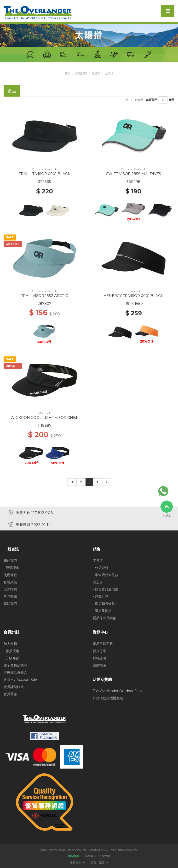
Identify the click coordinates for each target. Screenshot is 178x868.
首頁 (68, 73)
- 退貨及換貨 (102, 611)
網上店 (98, 582)
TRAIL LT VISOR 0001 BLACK (45, 174)
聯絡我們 (10, 604)
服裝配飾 (81, 73)
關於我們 (10, 561)
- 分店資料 (100, 568)
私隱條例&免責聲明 (98, 856)
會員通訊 (10, 694)
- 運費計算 (100, 596)
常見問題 (10, 596)
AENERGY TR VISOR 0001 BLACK (134, 296)
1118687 (45, 425)
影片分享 (99, 651)
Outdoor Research (44, 169)
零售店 (98, 561)
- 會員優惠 (11, 651)
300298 (133, 182)
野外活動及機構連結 (108, 698)
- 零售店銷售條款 (106, 575)
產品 (172, 100)
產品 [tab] (12, 91)
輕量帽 (96, 73)
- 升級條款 (11, 658)
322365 (45, 182)
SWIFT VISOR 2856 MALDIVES (134, 174)
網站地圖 (74, 856)
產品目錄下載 (103, 644)
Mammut (134, 291)
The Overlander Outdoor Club (117, 691)
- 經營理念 (11, 568)
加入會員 (10, 644)
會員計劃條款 (14, 687)
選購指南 (99, 665)
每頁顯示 (152, 100)
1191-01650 (133, 303)
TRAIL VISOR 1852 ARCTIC (44, 296)
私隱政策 (10, 582)
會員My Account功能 (20, 680)
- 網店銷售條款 (104, 604)
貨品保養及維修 (104, 618)
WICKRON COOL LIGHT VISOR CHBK (45, 418)
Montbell (44, 413)
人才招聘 (10, 589)
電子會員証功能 (15, 665)
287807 (44, 303)
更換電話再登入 (15, 672)
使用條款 (10, 575)
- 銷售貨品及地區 (106, 589)
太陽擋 (109, 73)
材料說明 (99, 658)
